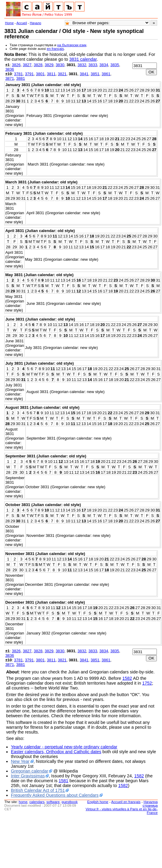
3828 (38, 65)
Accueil (22, 23)
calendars (37, 802)
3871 (10, 78)
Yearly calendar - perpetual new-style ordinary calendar (64, 747)
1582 (127, 678)
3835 (115, 65)
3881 (21, 78)
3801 (40, 74)
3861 (106, 74)
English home (98, 802)
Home (9, 23)
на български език (72, 45)
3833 (93, 65)
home (23, 802)
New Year (20, 761)
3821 (62, 74)
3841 (84, 74)
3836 (10, 69)
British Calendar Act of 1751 (38, 790)
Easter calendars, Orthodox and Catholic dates (56, 752)
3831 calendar (83, 59)
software (53, 802)
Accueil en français (126, 802)
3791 (29, 74)
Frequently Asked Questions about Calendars (55, 795)
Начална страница (150, 804)
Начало (36, 23)
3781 (18, 74)
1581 (64, 781)
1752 (147, 683)
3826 (16, 65)
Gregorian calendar (30, 771)
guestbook (69, 802)
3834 (104, 65)
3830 (60, 65)
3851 (95, 74)
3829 (49, 65)
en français (55, 49)
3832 (82, 65)
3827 (27, 65)
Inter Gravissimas (28, 776)
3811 (51, 74)
